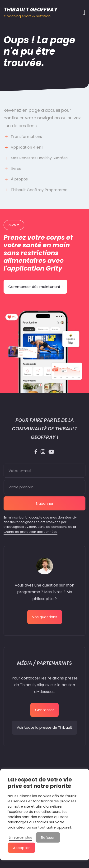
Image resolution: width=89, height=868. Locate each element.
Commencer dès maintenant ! (35, 287)
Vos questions (45, 617)
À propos (19, 179)
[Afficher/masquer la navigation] (82, 12)
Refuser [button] (48, 837)
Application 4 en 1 (27, 147)
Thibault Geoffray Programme (39, 190)
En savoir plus (20, 837)
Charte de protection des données (30, 532)
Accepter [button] (21, 848)
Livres (16, 169)
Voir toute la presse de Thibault (44, 727)
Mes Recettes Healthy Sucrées (39, 158)
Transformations (26, 137)
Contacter (44, 710)
